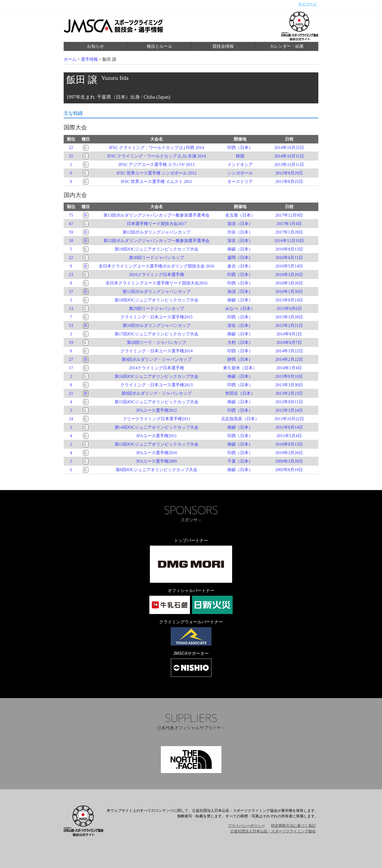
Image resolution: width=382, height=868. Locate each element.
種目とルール (159, 46)
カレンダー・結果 (287, 46)
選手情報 (89, 59)
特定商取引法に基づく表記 (293, 826)
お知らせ (95, 46)
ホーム (70, 59)
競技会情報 (223, 46)
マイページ (307, 4)
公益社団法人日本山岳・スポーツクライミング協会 (273, 831)
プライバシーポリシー (246, 826)
